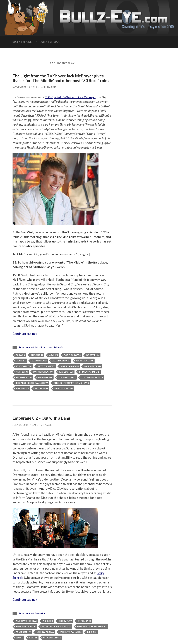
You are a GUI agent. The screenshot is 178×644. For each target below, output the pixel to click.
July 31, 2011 (21, 425)
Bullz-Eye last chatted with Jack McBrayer (71, 97)
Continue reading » (25, 334)
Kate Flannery (46, 366)
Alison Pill (37, 355)
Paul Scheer (66, 372)
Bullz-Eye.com (23, 42)
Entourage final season (56, 626)
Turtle (33, 637)
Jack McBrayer (61, 360)
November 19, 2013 (25, 87)
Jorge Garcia (24, 366)
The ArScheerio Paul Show (32, 383)
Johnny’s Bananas (71, 632)
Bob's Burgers (72, 355)
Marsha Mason (70, 366)
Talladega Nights (92, 377)
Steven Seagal (67, 377)
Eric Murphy (23, 632)
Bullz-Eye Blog (50, 42)
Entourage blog (26, 626)
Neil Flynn (22, 372)
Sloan (19, 637)
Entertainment (27, 347)
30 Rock (20, 355)
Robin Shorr (45, 377)
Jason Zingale (42, 425)
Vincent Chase (52, 637)
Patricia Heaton (43, 372)
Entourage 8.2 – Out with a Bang (42, 418)
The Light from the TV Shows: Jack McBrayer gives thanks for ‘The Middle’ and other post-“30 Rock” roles (62, 78)
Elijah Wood (39, 360)
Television (60, 347)
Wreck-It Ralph (63, 388)
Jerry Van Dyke (85, 360)
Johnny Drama (45, 632)
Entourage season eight (92, 626)
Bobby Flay (93, 355)
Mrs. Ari (92, 632)
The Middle (22, 388)
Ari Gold (48, 621)
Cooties (21, 360)
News (51, 347)
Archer (54, 355)
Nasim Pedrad (93, 366)
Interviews (41, 347)
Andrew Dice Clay (26, 621)
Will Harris (49, 87)
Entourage (84, 621)
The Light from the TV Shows (71, 383)
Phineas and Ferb (89, 372)
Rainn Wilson (24, 377)
